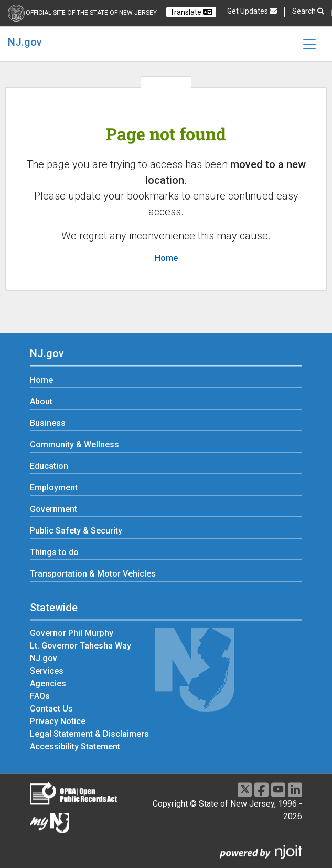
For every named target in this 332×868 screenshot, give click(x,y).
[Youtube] (278, 789)
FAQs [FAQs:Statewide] (40, 696)
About (41, 402)
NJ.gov (25, 42)
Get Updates (252, 11)
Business (48, 423)
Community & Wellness (74, 445)
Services (47, 671)
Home (166, 258)
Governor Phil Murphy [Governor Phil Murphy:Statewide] (72, 633)
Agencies (48, 683)
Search (308, 11)
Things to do (54, 553)
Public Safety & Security (76, 531)
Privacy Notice (58, 721)
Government (53, 510)
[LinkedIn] (295, 789)
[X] (245, 789)
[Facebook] (261, 789)
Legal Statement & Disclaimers (89, 734)
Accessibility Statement (75, 746)
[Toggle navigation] (309, 44)
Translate (191, 12)
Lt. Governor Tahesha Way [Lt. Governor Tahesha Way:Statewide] (81, 646)
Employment (54, 488)
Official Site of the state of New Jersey (91, 13)
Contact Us (51, 709)
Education (49, 467)
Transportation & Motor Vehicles (93, 574)
